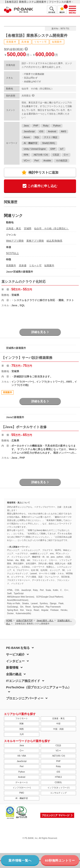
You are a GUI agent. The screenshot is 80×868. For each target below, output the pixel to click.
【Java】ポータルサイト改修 (24, 427)
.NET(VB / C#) (41, 155)
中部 (58, 724)
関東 (22, 724)
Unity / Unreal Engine (35, 149)
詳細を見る (40, 332)
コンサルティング (58, 793)
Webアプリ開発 (15, 241)
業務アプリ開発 (35, 241)
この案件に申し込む (40, 186)
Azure (27, 137)
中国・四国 (58, 729)
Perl (37, 161)
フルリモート (22, 718)
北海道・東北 (14, 228)
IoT (62, 149)
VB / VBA (22, 756)
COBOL (58, 782)
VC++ (27, 161)
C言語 (56, 155)
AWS (63, 131)
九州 (22, 734)
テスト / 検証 (51, 137)
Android (52, 131)
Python (57, 126)
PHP (36, 126)
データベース (22, 782)
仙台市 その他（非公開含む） (52, 228)
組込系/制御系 (54, 241)
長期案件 (11, 265)
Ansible (47, 161)
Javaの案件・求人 (45, 620)
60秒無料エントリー (60, 860)
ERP (53, 149)
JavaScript (29, 131)
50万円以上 (12, 253)
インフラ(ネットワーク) (58, 788)
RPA (26, 155)
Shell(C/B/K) (49, 143)
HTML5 (58, 777)
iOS (41, 131)
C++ (66, 155)
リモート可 (35, 265)
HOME (9, 620)
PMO (22, 793)
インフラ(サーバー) (22, 788)
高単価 (23, 265)
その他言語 (62, 161)
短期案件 (49, 265)
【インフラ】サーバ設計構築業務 (27, 358)
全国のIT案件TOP (24, 620)
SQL (37, 137)
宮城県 (28, 228)
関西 (22, 729)
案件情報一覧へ (20, 860)
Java (26, 126)
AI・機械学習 (31, 143)
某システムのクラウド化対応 (24, 282)
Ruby (46, 126)
